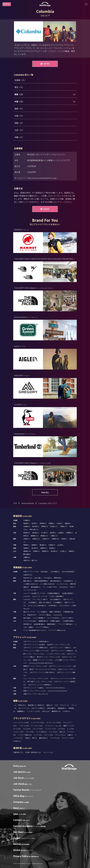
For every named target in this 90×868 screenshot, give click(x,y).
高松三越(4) (27, 618)
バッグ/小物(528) (41, 732)
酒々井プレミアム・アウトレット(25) (48, 657)
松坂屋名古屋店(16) (54, 593)
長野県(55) (70, 533)
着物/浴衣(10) (43, 738)
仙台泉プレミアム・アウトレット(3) (58, 644)
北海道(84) (27, 520)
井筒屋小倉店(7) (55, 621)
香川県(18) (35, 548)
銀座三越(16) (27, 581)
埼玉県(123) (54, 526)
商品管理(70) (62, 708)
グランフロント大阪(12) (40, 599)
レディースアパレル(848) (21, 722)
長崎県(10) (45, 551)
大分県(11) (63, 551)
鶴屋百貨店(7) (52, 624)
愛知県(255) (44, 536)
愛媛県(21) (44, 548)
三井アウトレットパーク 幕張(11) (60, 648)
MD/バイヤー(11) (24, 708)
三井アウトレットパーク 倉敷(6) (33, 688)
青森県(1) (26, 523)
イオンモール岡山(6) (45, 615)
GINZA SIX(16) (63, 587)
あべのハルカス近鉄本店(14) (37, 605)
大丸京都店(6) (32, 602)
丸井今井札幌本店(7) (68, 572)
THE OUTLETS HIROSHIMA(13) (55, 688)
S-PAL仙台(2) (48, 578)
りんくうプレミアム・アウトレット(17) (36, 678)
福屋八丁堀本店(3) (55, 612)
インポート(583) (24, 726)
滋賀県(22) (27, 539)
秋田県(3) (52, 523)
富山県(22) (36, 533)
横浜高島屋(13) (36, 587)
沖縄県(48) (27, 557)
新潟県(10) (27, 533)
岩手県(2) (35, 523)
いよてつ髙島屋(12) (39, 618)
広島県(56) (52, 545)
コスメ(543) (27, 729)
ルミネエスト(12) (62, 584)
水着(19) (70, 735)
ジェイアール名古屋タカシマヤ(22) (34, 593)
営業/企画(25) (51, 708)
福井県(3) (53, 533)
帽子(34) (62, 732)
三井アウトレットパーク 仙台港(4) (34, 644)
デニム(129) (17, 729)
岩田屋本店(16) (43, 621)
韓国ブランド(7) (69, 726)
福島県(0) (68, 523)
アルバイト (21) (48, 752)
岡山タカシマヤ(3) (29, 612)
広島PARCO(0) (32, 615)
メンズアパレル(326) (38, 722)
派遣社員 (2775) (18, 752)
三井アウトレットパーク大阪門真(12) (40, 685)
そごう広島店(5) (42, 612)
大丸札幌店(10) (55, 572)
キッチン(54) (38, 735)
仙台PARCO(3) (28, 578)
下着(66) (28, 738)
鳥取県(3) (26, 545)
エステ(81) (61, 729)
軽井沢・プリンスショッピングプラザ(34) (43, 669)
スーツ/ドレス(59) (37, 726)
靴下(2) (35, 738)
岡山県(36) (43, 545)
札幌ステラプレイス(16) (31, 572)
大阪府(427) (46, 539)
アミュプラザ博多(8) (42, 627)
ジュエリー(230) (18, 732)
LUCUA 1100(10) (64, 605)
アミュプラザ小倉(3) (30, 621)
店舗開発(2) (21, 711)
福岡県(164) (27, 551)
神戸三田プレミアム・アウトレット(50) (40, 681)
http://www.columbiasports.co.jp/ (42, 178)
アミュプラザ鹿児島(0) (65, 624)
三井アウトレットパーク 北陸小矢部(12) (42, 672)
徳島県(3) (26, 548)
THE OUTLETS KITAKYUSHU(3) (57, 691)
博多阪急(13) (27, 624)
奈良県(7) (64, 539)
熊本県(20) (54, 551)
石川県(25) (45, 533)
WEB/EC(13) (46, 711)
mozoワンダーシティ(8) (40, 596)
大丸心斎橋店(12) (55, 599)
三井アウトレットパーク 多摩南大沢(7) (36, 648)
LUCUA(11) (27, 599)
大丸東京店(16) (68, 581)
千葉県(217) (63, 526)
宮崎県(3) (72, 551)
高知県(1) (52, 548)
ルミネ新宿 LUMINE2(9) (47, 584)
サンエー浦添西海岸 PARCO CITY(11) (35, 630)
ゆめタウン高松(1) (67, 618)
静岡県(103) (35, 536)
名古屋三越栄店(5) (68, 593)
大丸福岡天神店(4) (68, 621)
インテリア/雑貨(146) (25, 735)
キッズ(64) (70, 729)
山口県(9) (60, 545)
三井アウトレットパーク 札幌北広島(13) (36, 641)
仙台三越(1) (38, 578)
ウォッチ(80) (30, 732)
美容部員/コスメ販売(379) (36, 705)
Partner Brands (28, 503)
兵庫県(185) (55, 539)
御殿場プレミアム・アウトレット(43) (35, 666)
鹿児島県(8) (27, 554)
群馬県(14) (45, 526)
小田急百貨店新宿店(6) (41, 581)
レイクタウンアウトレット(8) (55, 654)
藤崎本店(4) (58, 578)
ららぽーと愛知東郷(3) (57, 596)
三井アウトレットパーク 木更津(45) (62, 651)
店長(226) (49, 705)
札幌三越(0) (44, 572)
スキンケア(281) (38, 729)
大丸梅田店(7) (58, 602)
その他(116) (17, 741)
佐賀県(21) (36, 551)
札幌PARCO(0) (28, 575)
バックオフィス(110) (33, 711)
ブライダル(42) (55, 738)
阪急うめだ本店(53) (45, 602)
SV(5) (56, 705)
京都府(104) (36, 539)
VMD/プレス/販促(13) (38, 708)
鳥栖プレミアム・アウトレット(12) (34, 691)
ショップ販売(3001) (19, 705)
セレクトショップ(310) (54, 722)
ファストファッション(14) (53, 726)
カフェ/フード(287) (68, 738)
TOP (15, 503)
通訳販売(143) (56, 711)
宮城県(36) (43, 523)
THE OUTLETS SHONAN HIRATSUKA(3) (41, 663)
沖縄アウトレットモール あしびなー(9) (36, 694)
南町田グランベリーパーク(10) (43, 660)
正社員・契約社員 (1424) (33, 752)
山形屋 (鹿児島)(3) (39, 624)
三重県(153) (54, 536)
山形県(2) (60, 523)
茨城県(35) (27, 526)
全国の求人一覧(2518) (30, 560)
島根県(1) (35, 545)
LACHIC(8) (27, 596)
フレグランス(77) (50, 729)
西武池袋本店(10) (56, 581)
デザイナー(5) (65, 705)
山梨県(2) (61, 533)
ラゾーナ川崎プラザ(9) (50, 587)
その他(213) (66, 711)
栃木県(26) (36, 526)
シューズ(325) (53, 732)
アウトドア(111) (60, 735)
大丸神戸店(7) (53, 605)
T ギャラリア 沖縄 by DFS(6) (57, 630)
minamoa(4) (58, 615)
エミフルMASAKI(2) (53, 618)
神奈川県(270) (34, 529)
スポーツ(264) (48, 735)
